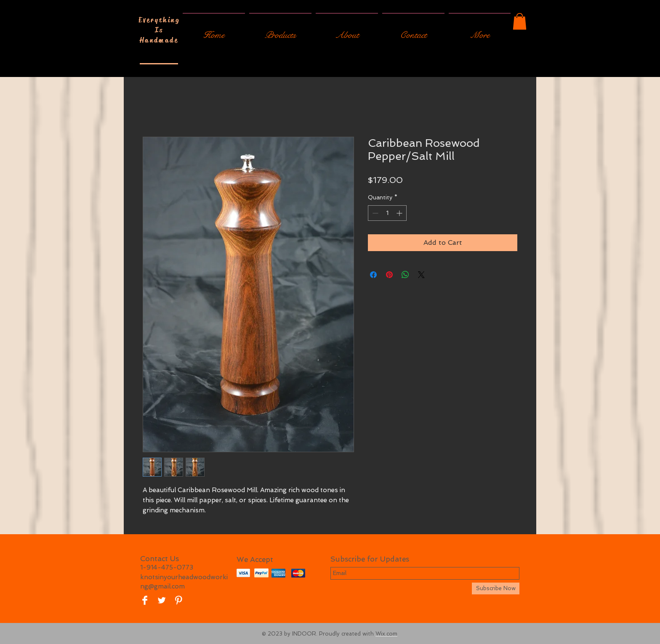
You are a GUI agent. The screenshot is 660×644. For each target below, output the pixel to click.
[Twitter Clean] (162, 600)
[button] (520, 21)
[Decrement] (374, 213)
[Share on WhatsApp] (405, 275)
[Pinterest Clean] (178, 600)
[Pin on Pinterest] (389, 275)
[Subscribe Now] (496, 588)
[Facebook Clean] (145, 600)
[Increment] (400, 213)
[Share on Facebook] (373, 275)
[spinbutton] (387, 213)
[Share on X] (421, 275)
